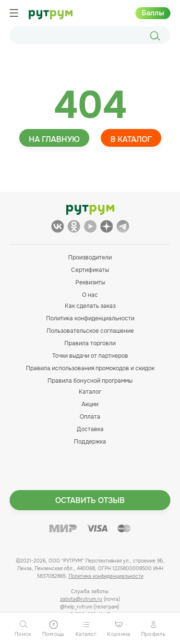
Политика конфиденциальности (90, 318)
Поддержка (90, 442)
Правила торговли (90, 343)
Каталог (90, 392)
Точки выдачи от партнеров (90, 356)
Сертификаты (90, 270)
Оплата (90, 417)
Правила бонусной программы (90, 381)
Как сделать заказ (90, 306)
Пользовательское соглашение (90, 331)
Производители (90, 258)
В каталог (131, 139)
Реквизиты (90, 282)
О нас (90, 295)
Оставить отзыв (90, 500)
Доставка (90, 429)
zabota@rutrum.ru (81, 599)
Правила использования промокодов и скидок (90, 368)
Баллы (153, 13)
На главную (54, 139)
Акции (90, 404)
